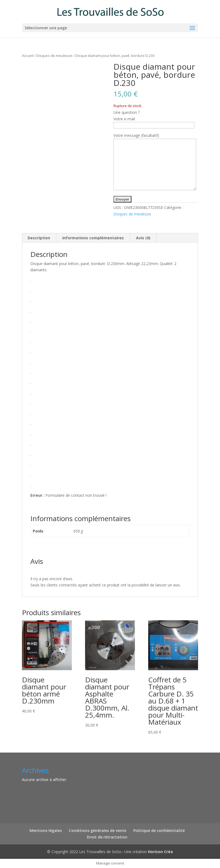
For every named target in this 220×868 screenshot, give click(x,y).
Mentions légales (46, 830)
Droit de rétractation (107, 837)
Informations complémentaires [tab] (93, 238)
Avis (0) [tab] (143, 238)
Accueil (28, 56)
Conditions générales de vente (98, 830)
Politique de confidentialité (159, 830)
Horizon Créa (160, 852)
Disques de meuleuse (54, 56)
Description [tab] (39, 238)
